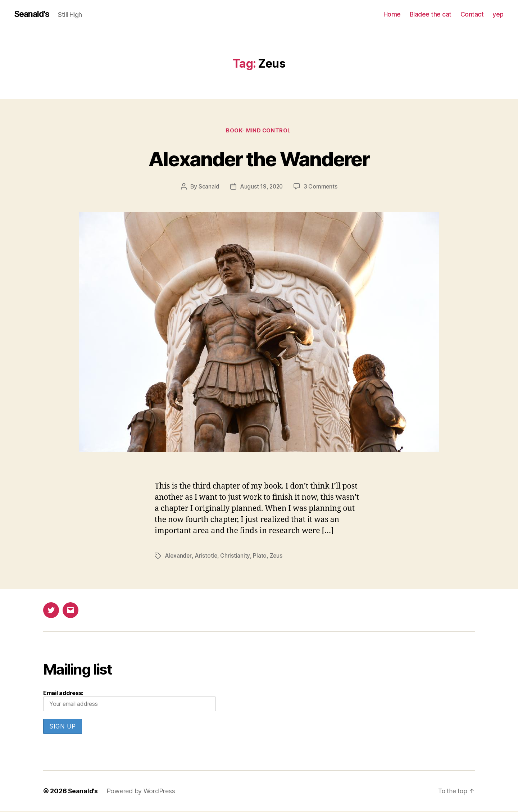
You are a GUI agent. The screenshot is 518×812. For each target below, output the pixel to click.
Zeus (276, 557)
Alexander (178, 557)
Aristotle (206, 557)
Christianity (236, 557)
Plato (260, 557)
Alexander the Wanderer (259, 159)
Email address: (129, 701)
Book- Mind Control (259, 131)
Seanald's (33, 14)
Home (392, 14)
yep (498, 14)
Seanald (208, 187)
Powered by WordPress (142, 792)
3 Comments (321, 187)
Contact (472, 14)
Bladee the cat (431, 14)
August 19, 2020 (261, 187)
